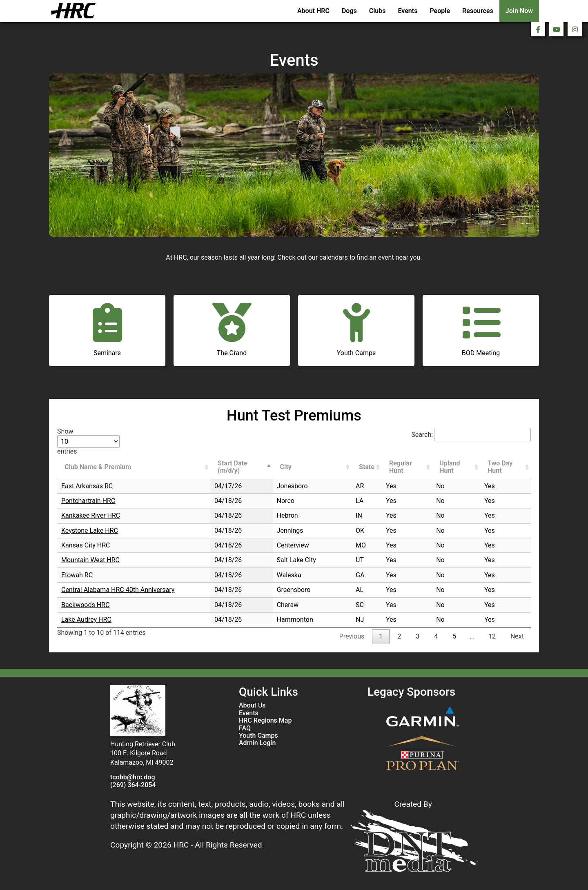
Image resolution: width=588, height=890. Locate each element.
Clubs (378, 11)
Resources (478, 11)
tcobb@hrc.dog (133, 777)
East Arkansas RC (87, 486)
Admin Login (257, 743)
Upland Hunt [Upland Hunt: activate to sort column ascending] (450, 467)
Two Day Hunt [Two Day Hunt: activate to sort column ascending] (500, 467)
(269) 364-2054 (133, 785)
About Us (252, 705)
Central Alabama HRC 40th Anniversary (118, 590)
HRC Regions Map (265, 721)
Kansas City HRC (86, 545)
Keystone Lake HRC (90, 531)
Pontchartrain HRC (88, 501)
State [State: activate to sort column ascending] (367, 467)
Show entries (88, 441)
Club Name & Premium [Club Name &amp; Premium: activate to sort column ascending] (98, 467)
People (440, 11)
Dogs (349, 11)
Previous (352, 636)
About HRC (313, 11)
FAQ (245, 728)
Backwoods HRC (85, 605)
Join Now (519, 11)
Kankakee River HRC (91, 515)
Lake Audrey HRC (86, 620)
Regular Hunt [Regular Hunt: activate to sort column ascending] (401, 467)
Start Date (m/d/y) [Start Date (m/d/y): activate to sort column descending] (232, 467)
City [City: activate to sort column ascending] (286, 467)
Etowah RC (77, 575)
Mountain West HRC (90, 560)
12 (492, 636)
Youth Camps (258, 736)
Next (517, 636)
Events (408, 11)
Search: (471, 435)
